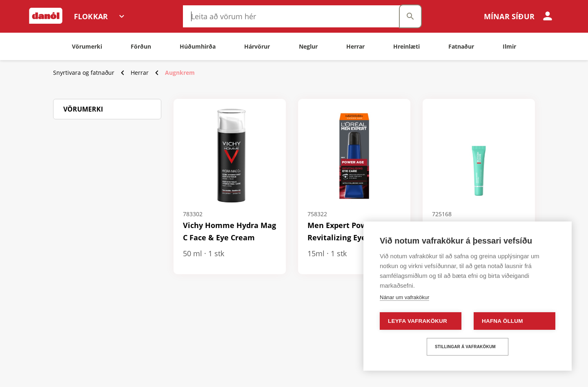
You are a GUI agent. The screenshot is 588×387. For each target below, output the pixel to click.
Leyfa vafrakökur (418, 321)
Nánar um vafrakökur (404, 297)
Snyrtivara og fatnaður (84, 73)
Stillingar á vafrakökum (465, 347)
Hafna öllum (502, 321)
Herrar (140, 73)
